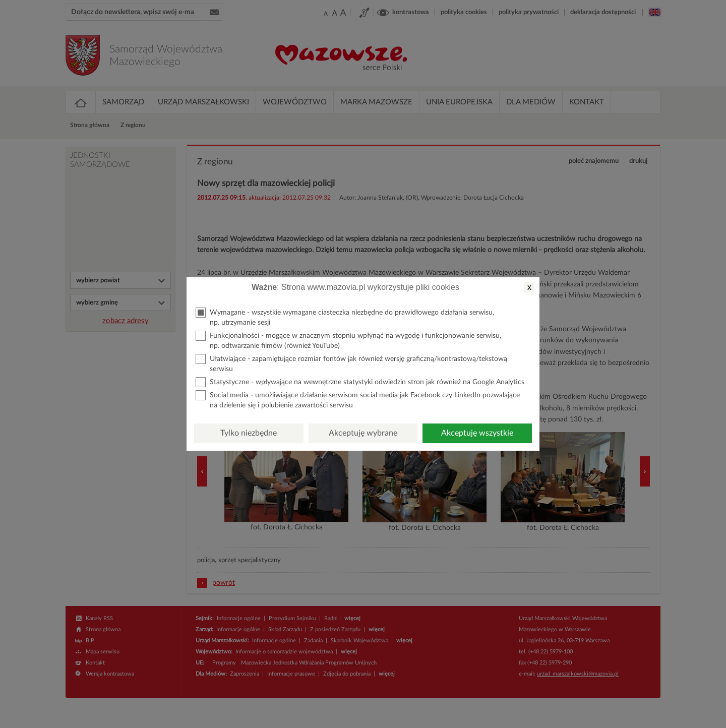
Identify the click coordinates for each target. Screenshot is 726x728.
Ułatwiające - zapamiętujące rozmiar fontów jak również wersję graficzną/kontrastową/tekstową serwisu (351, 363)
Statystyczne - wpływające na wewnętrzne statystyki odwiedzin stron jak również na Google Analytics (360, 382)
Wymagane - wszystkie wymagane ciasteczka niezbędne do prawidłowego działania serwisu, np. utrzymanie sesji (345, 317)
